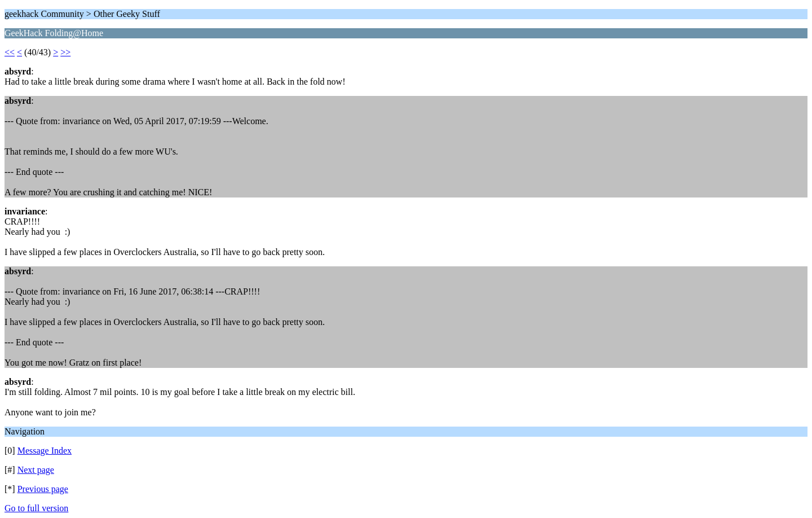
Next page (36, 470)
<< (10, 52)
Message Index (45, 451)
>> (65, 52)
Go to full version (36, 508)
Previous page (43, 489)
